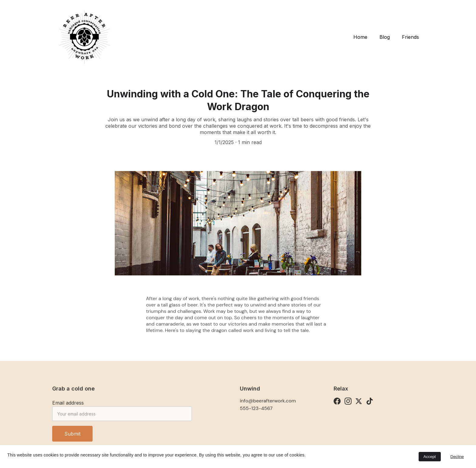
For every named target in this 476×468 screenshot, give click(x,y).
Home (360, 37)
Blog (385, 37)
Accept (430, 457)
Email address (68, 405)
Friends (410, 37)
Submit (72, 436)
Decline (457, 457)
